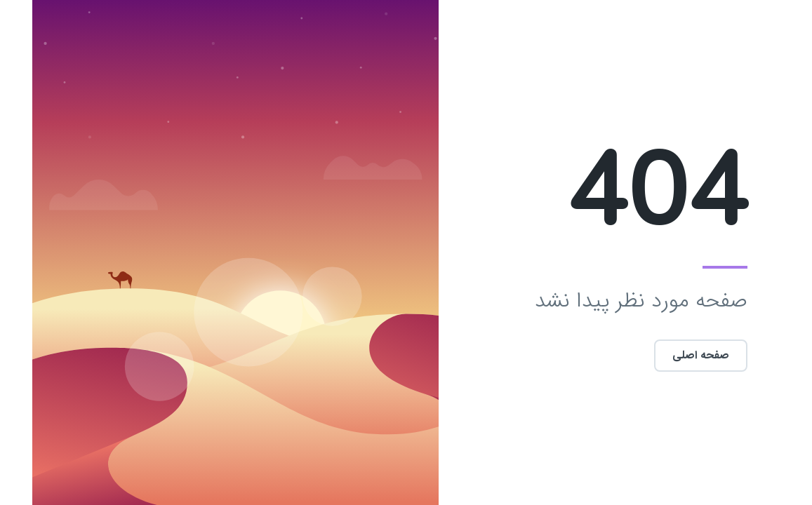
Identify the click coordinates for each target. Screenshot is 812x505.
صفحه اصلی (668, 355)
